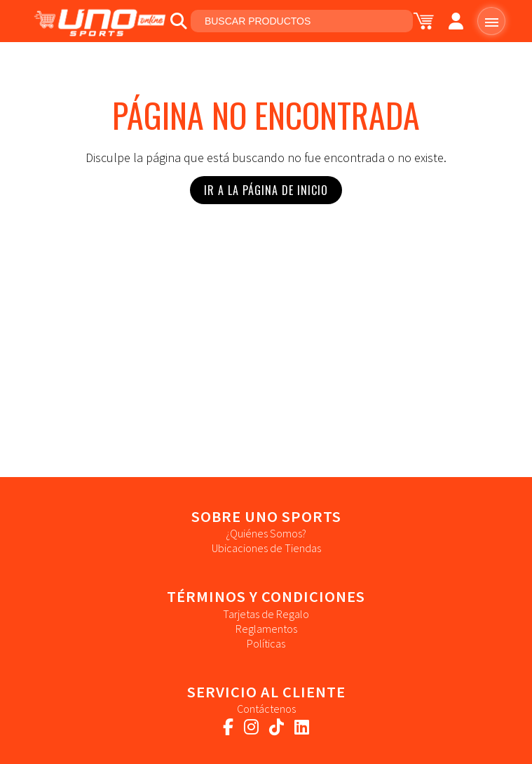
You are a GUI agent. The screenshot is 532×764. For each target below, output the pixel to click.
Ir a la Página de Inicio (266, 190)
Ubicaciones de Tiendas (266, 548)
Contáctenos (266, 709)
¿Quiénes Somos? (266, 533)
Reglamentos (266, 629)
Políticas (266, 643)
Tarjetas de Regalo (266, 614)
